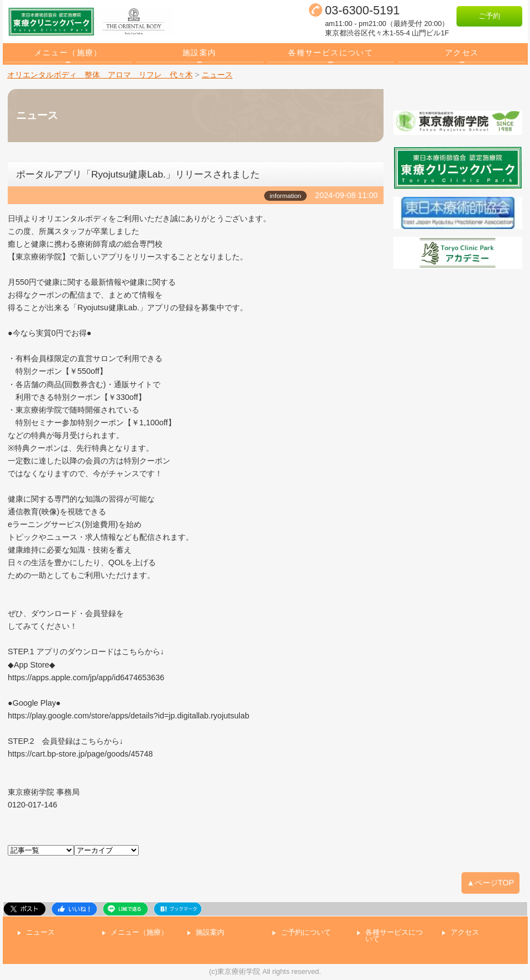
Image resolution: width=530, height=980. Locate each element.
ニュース (40, 933)
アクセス (462, 53)
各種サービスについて (330, 53)
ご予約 (489, 16)
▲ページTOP (491, 883)
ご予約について (306, 933)
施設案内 (200, 53)
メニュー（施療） (68, 53)
